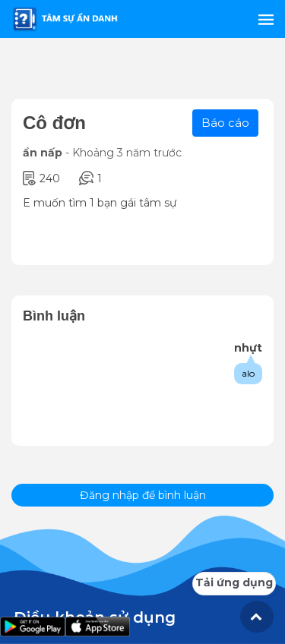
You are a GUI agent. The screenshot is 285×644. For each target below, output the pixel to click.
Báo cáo (225, 123)
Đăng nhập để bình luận (143, 495)
